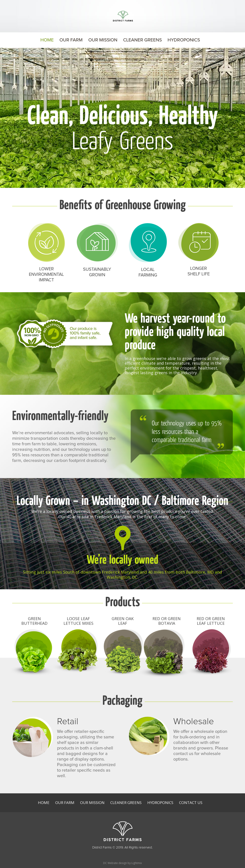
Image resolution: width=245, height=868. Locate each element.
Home (47, 40)
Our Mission (103, 40)
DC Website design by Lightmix (122, 863)
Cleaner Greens (142, 40)
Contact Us (191, 803)
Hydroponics (184, 40)
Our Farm (71, 40)
